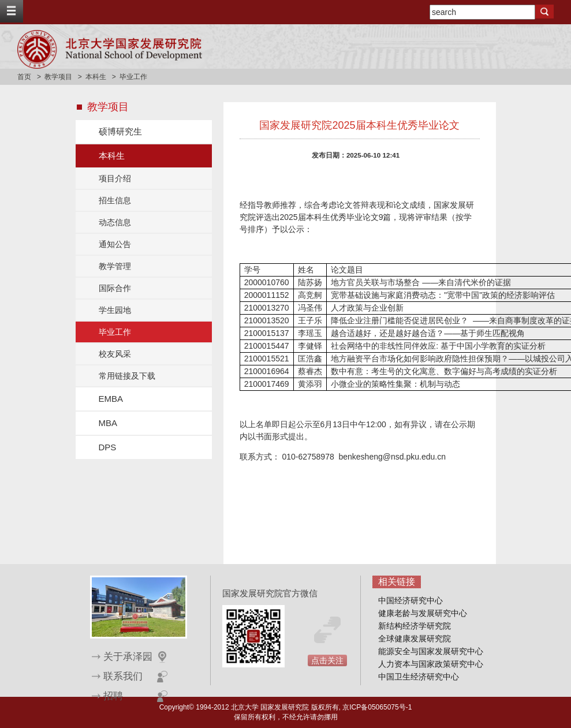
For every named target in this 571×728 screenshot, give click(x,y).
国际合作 (115, 288)
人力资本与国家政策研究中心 (431, 664)
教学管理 (115, 266)
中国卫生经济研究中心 (419, 677)
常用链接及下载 (127, 376)
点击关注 (327, 660)
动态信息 (115, 222)
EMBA (111, 399)
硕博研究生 (120, 131)
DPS (108, 447)
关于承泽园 (128, 657)
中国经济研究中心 (410, 600)
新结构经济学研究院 (415, 626)
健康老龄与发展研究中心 (423, 613)
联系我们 (123, 676)
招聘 (113, 696)
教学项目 (58, 77)
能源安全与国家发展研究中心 (431, 651)
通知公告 (115, 244)
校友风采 (115, 354)
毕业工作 (115, 332)
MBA (108, 423)
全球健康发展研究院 (415, 639)
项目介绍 (115, 178)
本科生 (96, 77)
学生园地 (115, 310)
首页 (24, 77)
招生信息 (115, 200)
